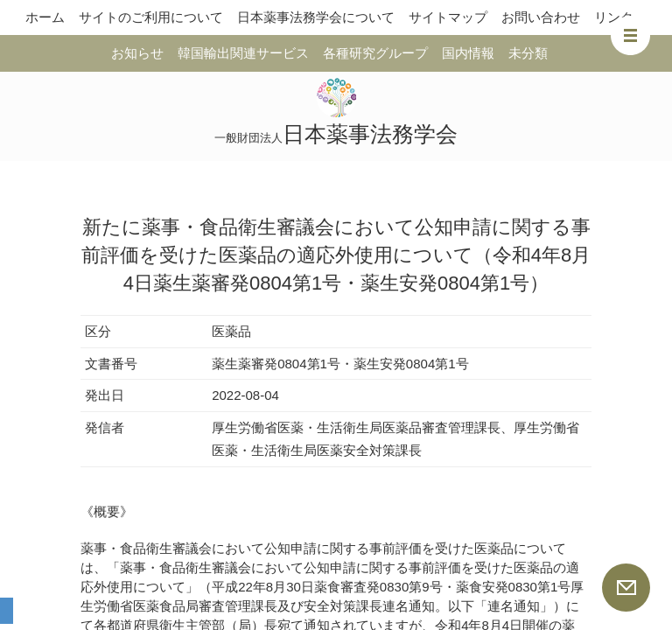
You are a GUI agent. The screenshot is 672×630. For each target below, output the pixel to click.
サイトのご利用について (151, 17)
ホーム (45, 17)
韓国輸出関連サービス (243, 53)
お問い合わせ (541, 17)
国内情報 (468, 53)
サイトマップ (448, 17)
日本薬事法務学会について (316, 17)
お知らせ (137, 53)
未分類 (528, 53)
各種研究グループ (375, 53)
